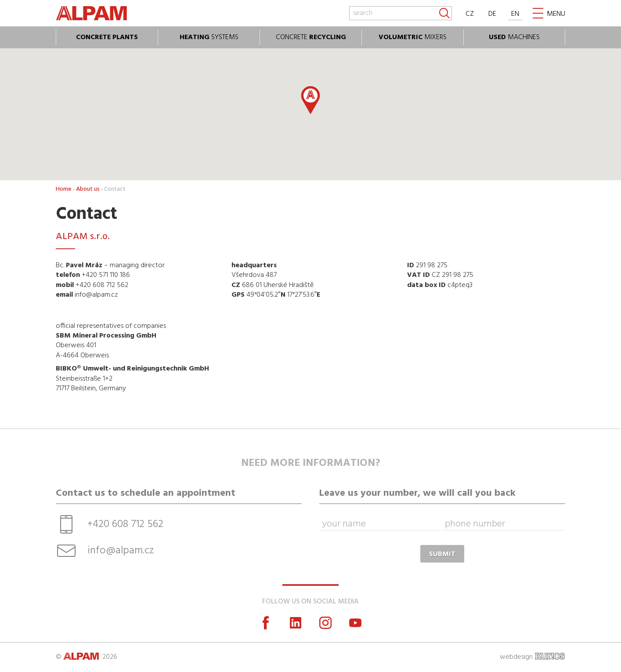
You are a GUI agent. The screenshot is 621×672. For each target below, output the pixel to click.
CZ (470, 14)
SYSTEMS (209, 37)
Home (64, 189)
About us (88, 189)
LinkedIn (296, 623)
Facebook (266, 623)
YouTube (355, 623)
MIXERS (413, 37)
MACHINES (514, 37)
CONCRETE (311, 37)
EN (515, 14)
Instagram (325, 623)
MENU (556, 14)
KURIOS (550, 656)
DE (492, 14)
